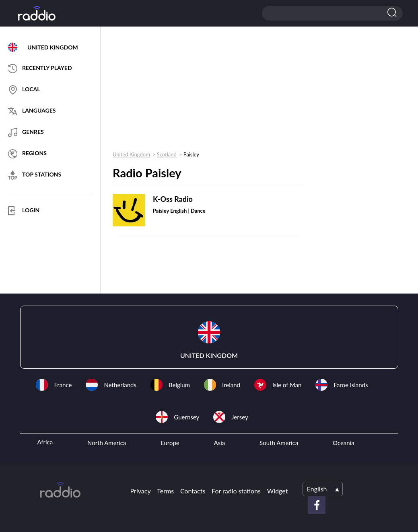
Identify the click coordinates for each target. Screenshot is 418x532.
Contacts (193, 491)
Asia (220, 443)
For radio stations (236, 491)
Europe (170, 443)
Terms (165, 491)
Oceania (344, 443)
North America (107, 443)
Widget (278, 491)
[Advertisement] (206, 91)
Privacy (141, 491)
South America (279, 443)
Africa (45, 442)
